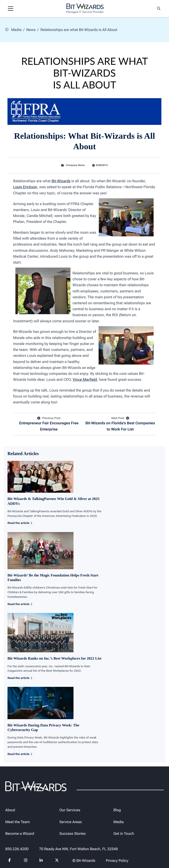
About (10, 810)
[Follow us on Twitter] (57, 861)
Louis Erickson (25, 187)
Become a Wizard (20, 833)
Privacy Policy (117, 861)
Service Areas (71, 822)
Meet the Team (18, 822)
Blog (117, 810)
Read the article (20, 523)
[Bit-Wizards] (85, 9)
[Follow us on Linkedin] (41, 861)
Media (13, 29)
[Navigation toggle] (11, 9)
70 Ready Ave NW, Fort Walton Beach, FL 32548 (79, 849)
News (31, 29)
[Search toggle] (159, 9)
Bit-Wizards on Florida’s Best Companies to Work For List (120, 423)
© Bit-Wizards (84, 861)
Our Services (70, 810)
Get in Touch (124, 833)
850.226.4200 (17, 849)
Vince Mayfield (85, 379)
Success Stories (73, 833)
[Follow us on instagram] (26, 861)
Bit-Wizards (61, 181)
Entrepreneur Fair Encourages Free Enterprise (49, 423)
